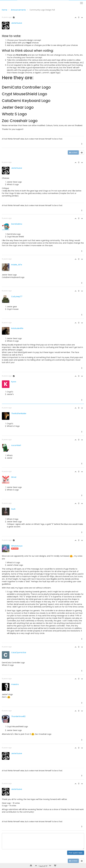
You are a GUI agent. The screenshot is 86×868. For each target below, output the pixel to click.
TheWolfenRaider (19, 413)
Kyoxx (14, 382)
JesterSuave (17, 23)
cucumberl (16, 445)
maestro (15, 684)
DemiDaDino (17, 224)
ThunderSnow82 (18, 716)
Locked (73, 152)
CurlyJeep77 (17, 296)
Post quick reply (76, 853)
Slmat (14, 477)
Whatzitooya (17, 546)
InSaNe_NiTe (17, 265)
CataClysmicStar (19, 652)
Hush (13, 509)
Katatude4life (17, 328)
